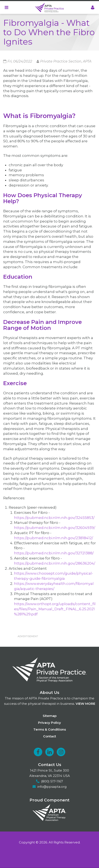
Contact (50, 736)
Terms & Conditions (50, 729)
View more (85, 704)
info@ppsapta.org (52, 787)
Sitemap (50, 716)
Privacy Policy (49, 723)
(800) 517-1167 (52, 781)
